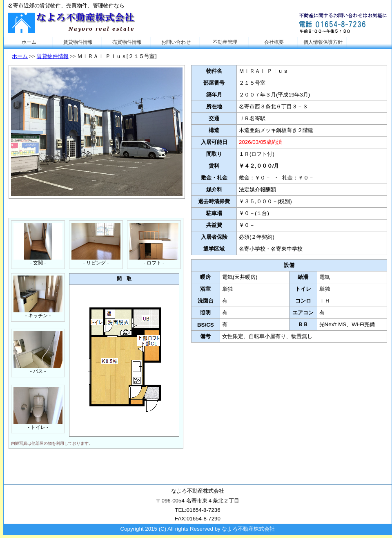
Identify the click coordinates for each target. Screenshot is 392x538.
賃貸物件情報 (78, 42)
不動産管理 (225, 42)
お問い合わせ (176, 42)
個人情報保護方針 (323, 42)
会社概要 (274, 42)
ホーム (29, 42)
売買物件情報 (127, 42)
